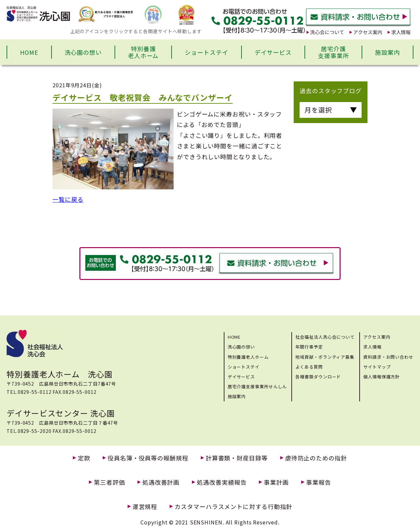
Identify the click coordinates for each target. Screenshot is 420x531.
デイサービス (273, 52)
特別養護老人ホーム (143, 52)
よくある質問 (309, 367)
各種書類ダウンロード (318, 377)
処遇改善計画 (161, 482)
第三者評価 (109, 482)
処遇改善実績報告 (222, 482)
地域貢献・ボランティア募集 (325, 357)
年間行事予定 (309, 347)
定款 (84, 458)
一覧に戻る (68, 199)
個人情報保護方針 (381, 377)
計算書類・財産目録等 (237, 458)
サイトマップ (377, 367)
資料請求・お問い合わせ (388, 357)
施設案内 (388, 52)
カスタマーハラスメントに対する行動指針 (233, 507)
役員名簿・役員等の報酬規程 (148, 458)
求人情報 (372, 347)
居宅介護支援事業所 (334, 52)
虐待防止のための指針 (316, 458)
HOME (29, 52)
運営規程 (145, 507)
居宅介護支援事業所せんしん (257, 386)
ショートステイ (206, 52)
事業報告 (319, 482)
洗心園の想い (83, 52)
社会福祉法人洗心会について (325, 337)
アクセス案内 (377, 337)
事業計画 (276, 482)
